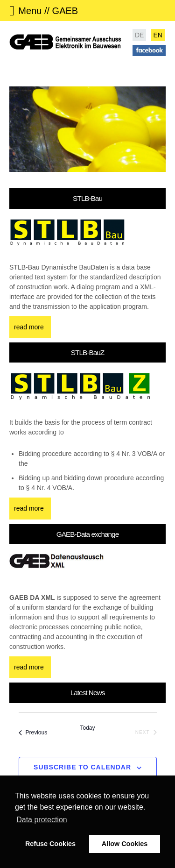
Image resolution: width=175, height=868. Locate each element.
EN (157, 35)
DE (139, 35)
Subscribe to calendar (82, 767)
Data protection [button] (42, 820)
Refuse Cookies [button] (50, 844)
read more (29, 327)
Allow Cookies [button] (125, 844)
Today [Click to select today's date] (87, 728)
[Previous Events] (33, 733)
